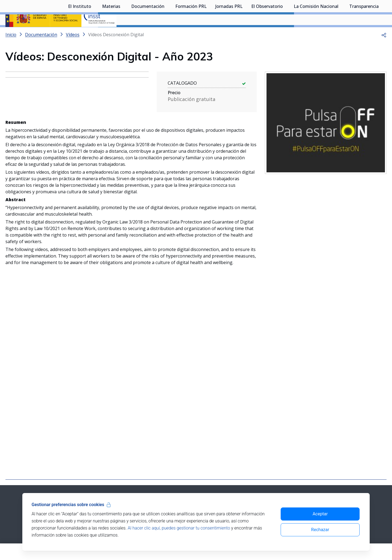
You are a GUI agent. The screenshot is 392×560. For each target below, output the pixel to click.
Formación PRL (191, 34)
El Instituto (80, 34)
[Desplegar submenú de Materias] (123, 33)
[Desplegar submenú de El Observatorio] (286, 33)
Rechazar (320, 530)
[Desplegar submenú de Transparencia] (381, 33)
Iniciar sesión (366, 12)
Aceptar (320, 514)
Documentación (148, 34)
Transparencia (364, 34)
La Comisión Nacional (316, 34)
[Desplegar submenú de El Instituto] (94, 33)
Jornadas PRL (229, 34)
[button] (384, 49)
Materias (111, 34)
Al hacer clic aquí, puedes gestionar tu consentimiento (179, 528)
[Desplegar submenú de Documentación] (167, 33)
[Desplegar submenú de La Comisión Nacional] (341, 33)
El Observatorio (267, 34)
